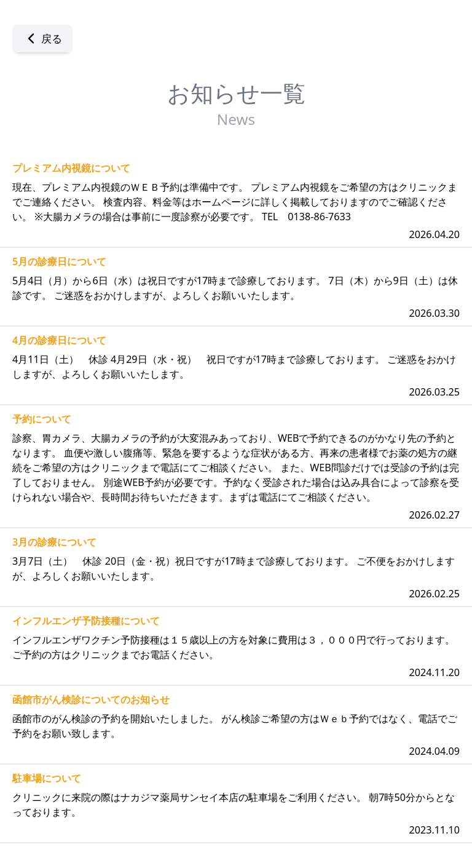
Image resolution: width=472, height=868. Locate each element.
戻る (43, 38)
